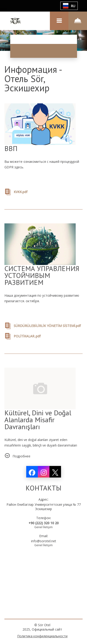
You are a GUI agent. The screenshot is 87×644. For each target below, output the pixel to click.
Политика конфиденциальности (42, 636)
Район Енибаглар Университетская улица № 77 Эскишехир (44, 507)
